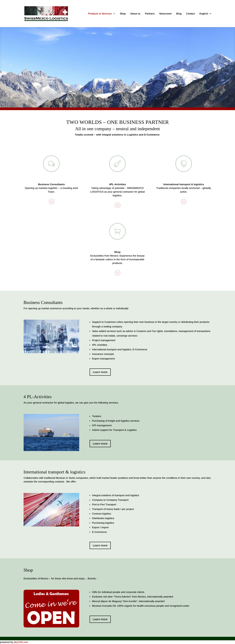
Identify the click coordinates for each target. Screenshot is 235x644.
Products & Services (100, 14)
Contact (190, 14)
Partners (150, 14)
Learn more (100, 372)
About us (135, 14)
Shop (123, 14)
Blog (179, 14)
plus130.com (21, 642)
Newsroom (165, 14)
